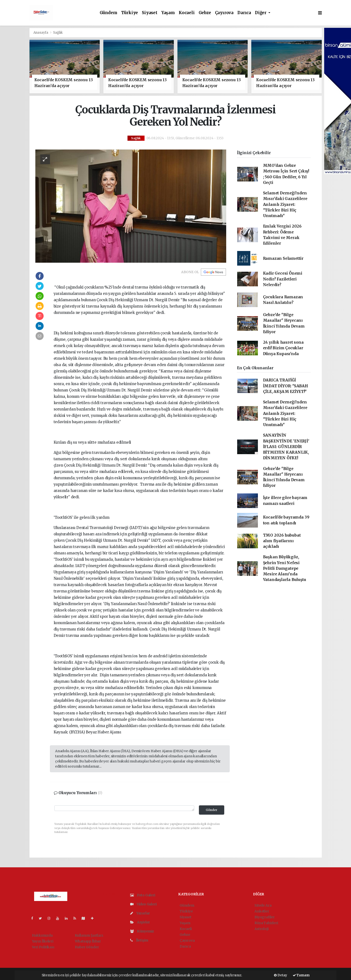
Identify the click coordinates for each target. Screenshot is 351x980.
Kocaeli (187, 13)
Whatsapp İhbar (88, 941)
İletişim (139, 940)
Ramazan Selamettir (283, 258)
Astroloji (261, 929)
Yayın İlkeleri (43, 941)
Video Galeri (143, 904)
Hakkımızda (42, 935)
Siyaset (150, 13)
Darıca (244, 13)
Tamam (301, 975)
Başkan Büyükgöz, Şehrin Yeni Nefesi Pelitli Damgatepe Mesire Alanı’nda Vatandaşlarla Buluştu (285, 568)
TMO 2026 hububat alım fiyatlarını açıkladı (282, 541)
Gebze (205, 13)
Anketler (262, 911)
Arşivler (140, 922)
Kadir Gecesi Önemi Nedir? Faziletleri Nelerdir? (283, 279)
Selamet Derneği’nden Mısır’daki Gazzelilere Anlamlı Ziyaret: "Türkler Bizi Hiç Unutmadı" (285, 204)
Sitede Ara (263, 905)
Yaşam (168, 13)
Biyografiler (265, 917)
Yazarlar (140, 913)
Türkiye (130, 13)
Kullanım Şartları (89, 935)
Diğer (261, 13)
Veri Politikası (43, 947)
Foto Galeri (143, 895)
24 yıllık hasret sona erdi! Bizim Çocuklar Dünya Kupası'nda (283, 348)
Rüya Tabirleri (266, 923)
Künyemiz (142, 931)
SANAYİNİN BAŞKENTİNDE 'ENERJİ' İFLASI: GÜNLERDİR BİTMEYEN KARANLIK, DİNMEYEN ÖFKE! (286, 447)
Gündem (108, 13)
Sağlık (58, 33)
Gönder (212, 810)
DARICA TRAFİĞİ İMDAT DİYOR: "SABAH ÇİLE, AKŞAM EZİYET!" (286, 386)
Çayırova (224, 13)
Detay (281, 975)
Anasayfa (41, 33)
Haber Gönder (87, 947)
